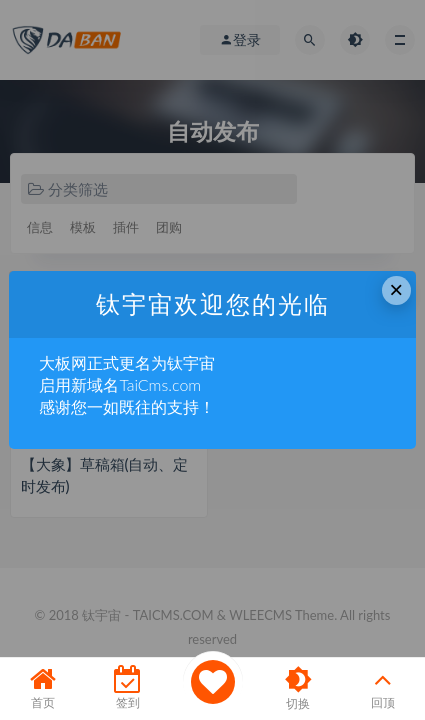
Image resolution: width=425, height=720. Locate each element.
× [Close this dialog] (396, 289)
